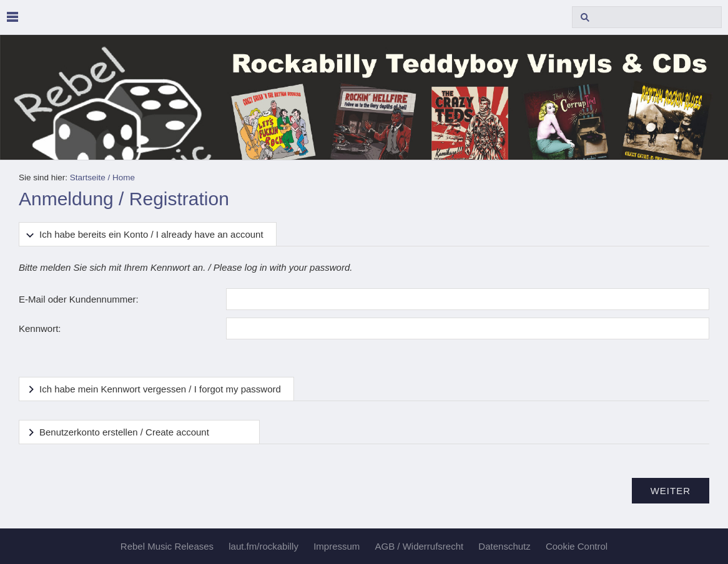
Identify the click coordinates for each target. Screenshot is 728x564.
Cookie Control (577, 546)
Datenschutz (504, 546)
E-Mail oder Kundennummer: (79, 299)
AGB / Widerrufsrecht (419, 546)
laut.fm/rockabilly (263, 546)
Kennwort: (40, 328)
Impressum (337, 546)
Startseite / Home (102, 177)
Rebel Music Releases (167, 546)
